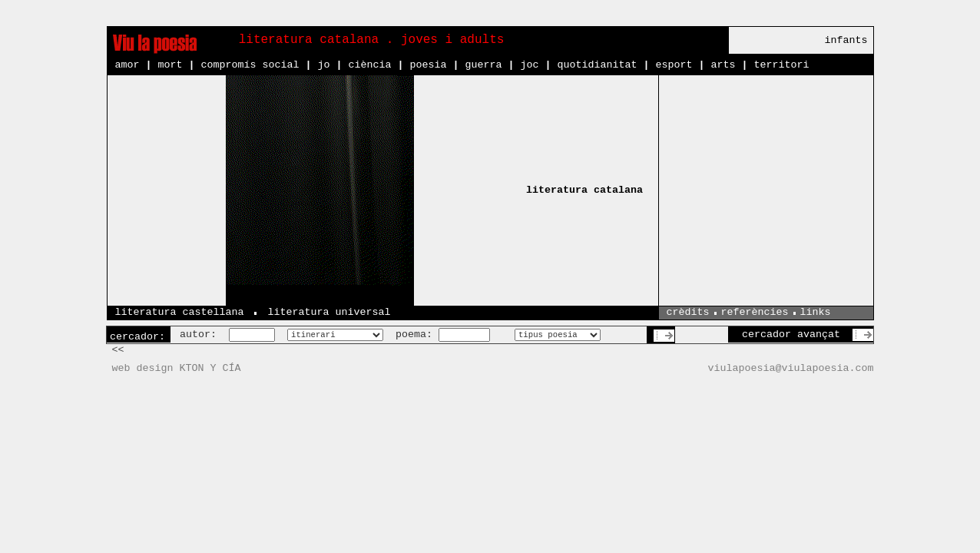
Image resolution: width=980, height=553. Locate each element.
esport (674, 65)
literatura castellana (180, 312)
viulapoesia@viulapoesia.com (791, 368)
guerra (483, 65)
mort (171, 65)
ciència (369, 65)
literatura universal (329, 312)
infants (846, 40)
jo (323, 65)
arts (723, 65)
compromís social (250, 65)
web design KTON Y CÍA (177, 368)
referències (755, 312)
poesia (428, 65)
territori (781, 65)
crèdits (688, 312)
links (816, 312)
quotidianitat (597, 65)
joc (529, 65)
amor (127, 65)
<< (118, 350)
